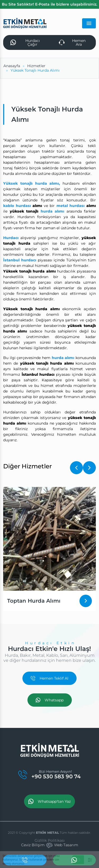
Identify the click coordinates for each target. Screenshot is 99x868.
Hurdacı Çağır (25, 42)
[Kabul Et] (78, 860)
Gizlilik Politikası (50, 840)
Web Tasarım (66, 845)
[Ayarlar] (90, 860)
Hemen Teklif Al (49, 678)
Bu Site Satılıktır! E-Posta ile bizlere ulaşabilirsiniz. (49, 4)
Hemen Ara (72, 42)
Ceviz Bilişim (33, 845)
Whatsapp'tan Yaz (49, 801)
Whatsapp (50, 700)
